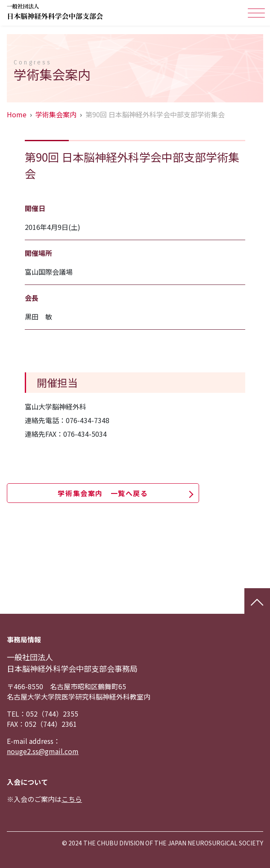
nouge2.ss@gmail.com (43, 751)
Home (17, 114)
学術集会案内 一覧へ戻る (103, 493)
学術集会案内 (56, 114)
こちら (72, 799)
